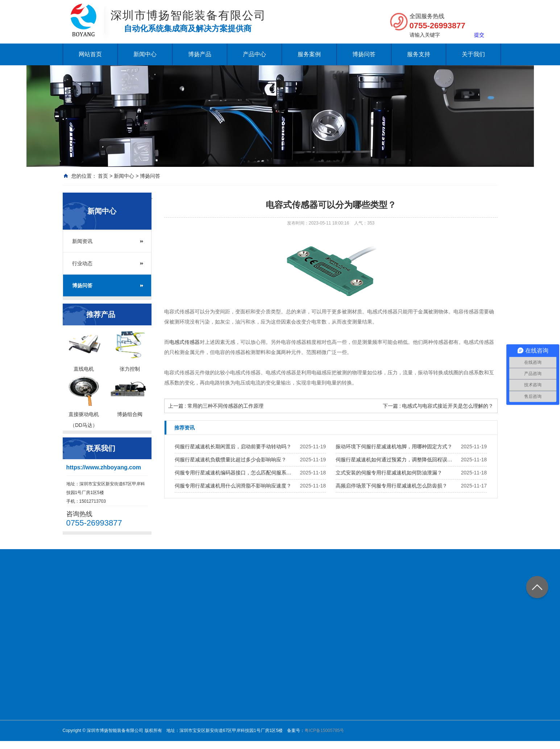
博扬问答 (364, 54)
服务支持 (419, 54)
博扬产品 (200, 54)
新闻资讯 (82, 241)
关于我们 (473, 54)
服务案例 (309, 54)
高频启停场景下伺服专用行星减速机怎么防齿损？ (391, 486)
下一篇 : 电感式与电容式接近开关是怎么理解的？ (438, 406)
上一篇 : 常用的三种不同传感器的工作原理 (216, 406)
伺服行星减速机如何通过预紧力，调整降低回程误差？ (396, 460)
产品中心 (254, 54)
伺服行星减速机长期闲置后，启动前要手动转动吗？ (233, 446)
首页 (103, 176)
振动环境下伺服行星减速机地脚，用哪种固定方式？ (394, 446)
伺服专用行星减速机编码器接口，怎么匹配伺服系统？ (235, 473)
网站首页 (90, 54)
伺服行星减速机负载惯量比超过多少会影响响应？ (231, 460)
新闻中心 (145, 54)
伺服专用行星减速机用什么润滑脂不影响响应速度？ (233, 486)
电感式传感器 (184, 342)
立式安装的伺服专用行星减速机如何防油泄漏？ (389, 473)
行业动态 (82, 263)
